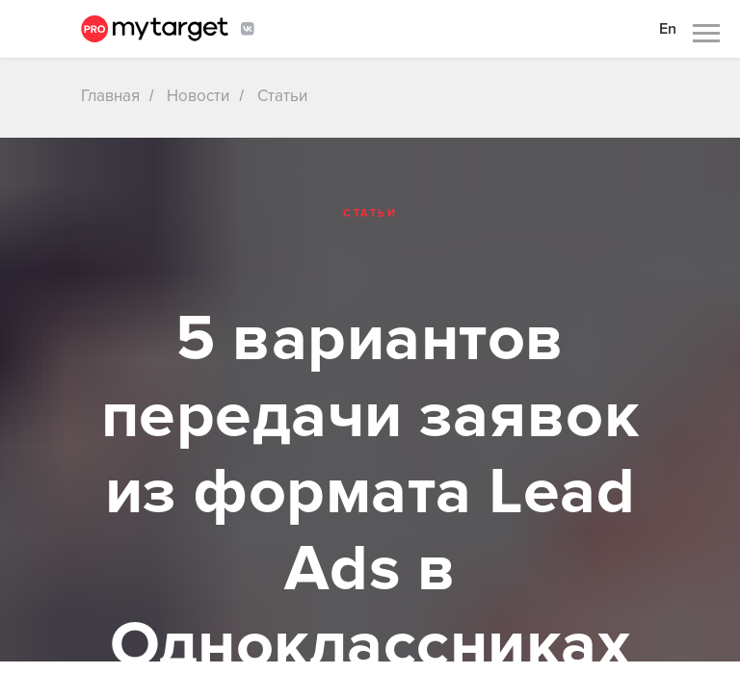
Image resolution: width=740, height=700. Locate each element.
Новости (198, 96)
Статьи (282, 96)
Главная (110, 96)
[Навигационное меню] (706, 34)
